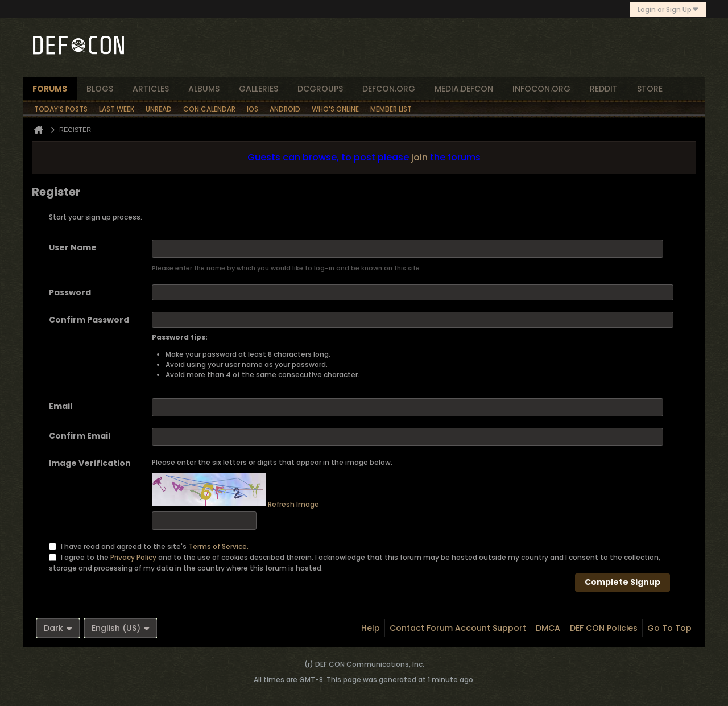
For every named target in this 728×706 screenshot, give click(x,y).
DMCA (548, 628)
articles (151, 89)
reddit (604, 89)
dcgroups (320, 89)
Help (371, 628)
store (650, 89)
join (419, 157)
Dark (58, 628)
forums (50, 89)
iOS (253, 109)
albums (204, 89)
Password (70, 292)
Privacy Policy (133, 557)
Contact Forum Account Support (458, 628)
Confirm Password (89, 320)
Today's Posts (61, 109)
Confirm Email (80, 436)
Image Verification (90, 463)
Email (61, 406)
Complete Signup (622, 582)
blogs (100, 89)
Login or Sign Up (668, 9)
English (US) (121, 628)
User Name (73, 247)
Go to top (669, 628)
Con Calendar (209, 109)
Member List (391, 109)
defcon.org (389, 89)
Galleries (258, 89)
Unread (159, 109)
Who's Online (335, 109)
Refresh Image (293, 504)
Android (285, 109)
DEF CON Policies (604, 628)
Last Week (117, 109)
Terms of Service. (218, 546)
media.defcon (464, 89)
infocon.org (541, 89)
